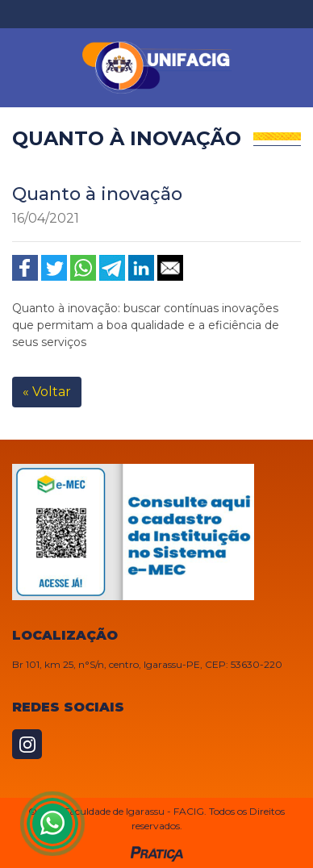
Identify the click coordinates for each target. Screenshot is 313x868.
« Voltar (47, 392)
